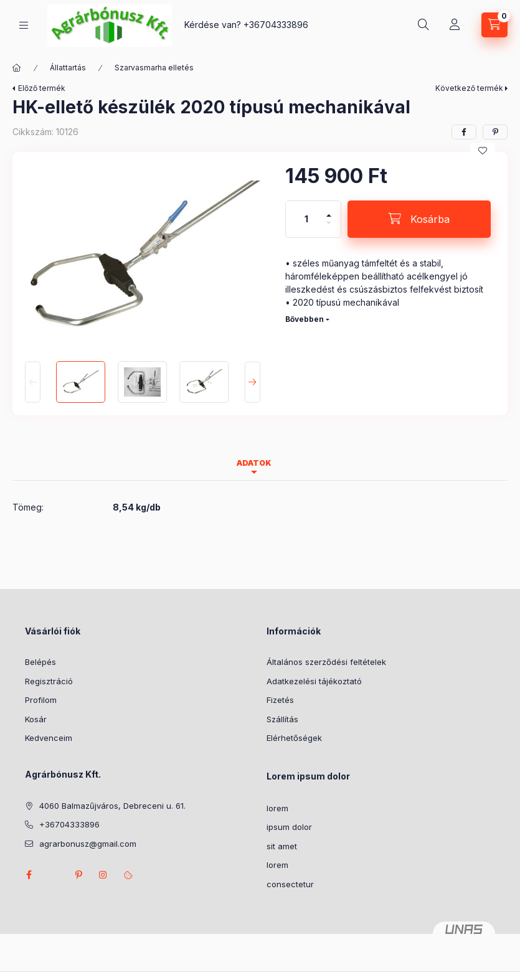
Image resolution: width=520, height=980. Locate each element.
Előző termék (42, 88)
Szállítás (282, 719)
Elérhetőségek (294, 738)
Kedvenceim (49, 738)
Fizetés (280, 700)
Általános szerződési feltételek (326, 662)
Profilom (41, 700)
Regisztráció (49, 681)
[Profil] (455, 25)
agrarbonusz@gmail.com (88, 844)
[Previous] (33, 382)
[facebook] (464, 132)
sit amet (282, 846)
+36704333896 (276, 25)
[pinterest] (495, 132)
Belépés (40, 662)
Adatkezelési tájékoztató (314, 681)
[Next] (253, 382)
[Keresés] (423, 25)
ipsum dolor (289, 827)
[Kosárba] (419, 219)
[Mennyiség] (306, 219)
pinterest (78, 875)
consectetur (290, 884)
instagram (103, 875)
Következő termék (469, 88)
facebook (29, 875)
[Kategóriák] (24, 25)
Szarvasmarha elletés (154, 68)
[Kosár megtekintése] (494, 25)
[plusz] (329, 210)
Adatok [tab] (254, 463)
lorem (277, 808)
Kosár (36, 719)
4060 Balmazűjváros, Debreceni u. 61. (112, 806)
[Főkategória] (17, 68)
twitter (54, 875)
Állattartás (68, 68)
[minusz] (329, 228)
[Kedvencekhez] (483, 151)
